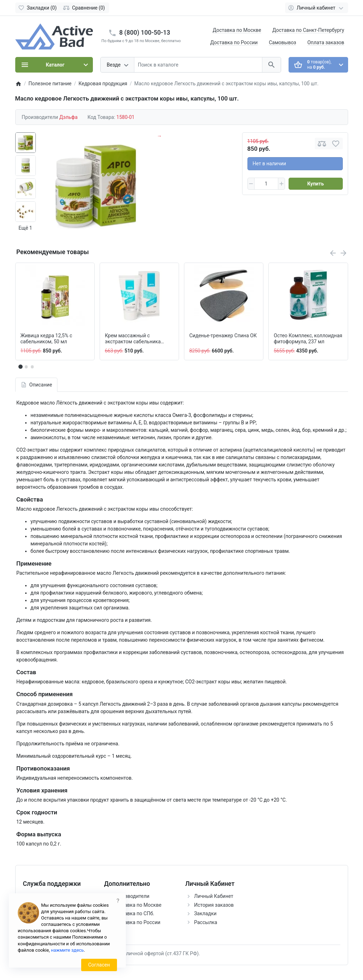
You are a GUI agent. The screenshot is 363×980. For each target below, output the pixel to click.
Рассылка (206, 922)
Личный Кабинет (214, 896)
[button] (26, 367)
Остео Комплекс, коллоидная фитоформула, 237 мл (308, 339)
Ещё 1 (25, 228)
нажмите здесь (68, 950)
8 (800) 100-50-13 (145, 33)
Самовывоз (282, 42)
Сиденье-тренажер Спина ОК (223, 336)
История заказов (214, 905)
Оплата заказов (326, 42)
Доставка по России (234, 42)
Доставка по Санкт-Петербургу (308, 30)
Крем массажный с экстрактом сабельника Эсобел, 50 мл (133, 339)
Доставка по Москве (237, 30)
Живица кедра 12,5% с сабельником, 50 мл (46, 339)
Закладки (205, 913)
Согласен (99, 965)
